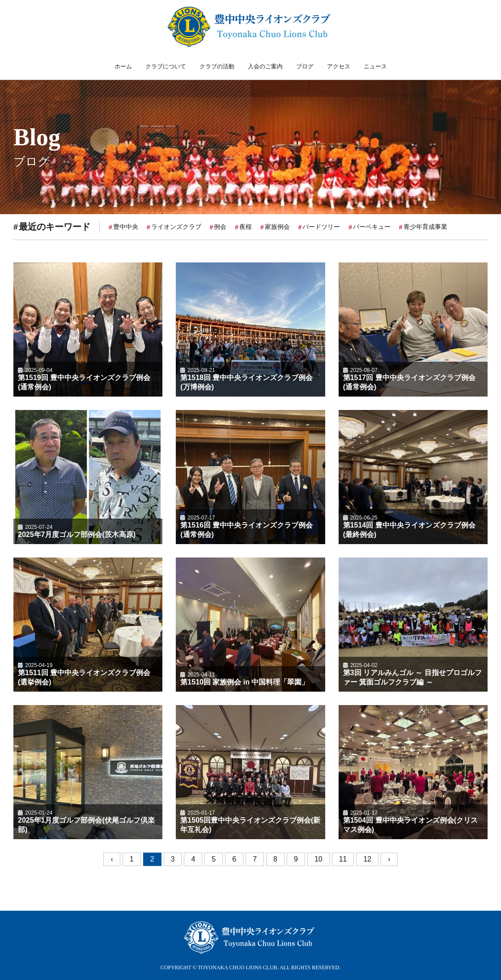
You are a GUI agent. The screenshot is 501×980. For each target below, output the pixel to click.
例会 (220, 228)
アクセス (339, 66)
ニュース (375, 66)
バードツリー (321, 228)
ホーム (123, 66)
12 (367, 861)
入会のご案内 (265, 66)
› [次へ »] (389, 861)
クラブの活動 (217, 66)
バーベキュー (372, 228)
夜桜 (246, 228)
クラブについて (166, 66)
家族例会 (277, 228)
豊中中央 (126, 228)
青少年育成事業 (425, 228)
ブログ (305, 66)
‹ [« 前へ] (112, 861)
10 (318, 861)
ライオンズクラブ (176, 228)
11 (343, 861)
